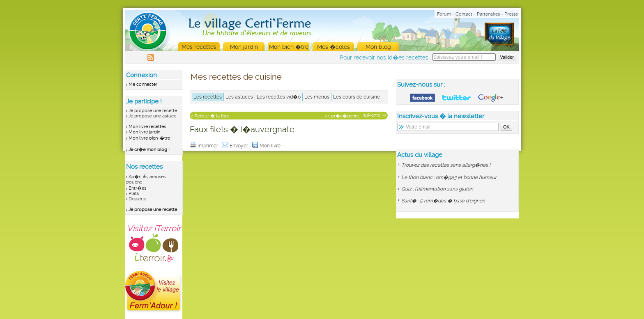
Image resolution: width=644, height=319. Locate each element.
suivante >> (375, 115)
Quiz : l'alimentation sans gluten (437, 189)
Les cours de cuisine (356, 97)
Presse (511, 14)
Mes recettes (199, 47)
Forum (444, 14)
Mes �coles (333, 47)
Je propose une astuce (152, 116)
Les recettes (208, 97)
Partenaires (488, 14)
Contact (464, 14)
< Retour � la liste (210, 116)
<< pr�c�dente (342, 116)
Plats (134, 194)
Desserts (137, 199)
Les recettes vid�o (279, 97)
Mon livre (267, 146)
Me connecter (143, 84)
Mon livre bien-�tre (149, 138)
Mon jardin (244, 47)
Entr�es (137, 188)
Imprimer (205, 146)
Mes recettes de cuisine (236, 77)
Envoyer (236, 146)
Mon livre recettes (147, 127)
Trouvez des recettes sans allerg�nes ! (446, 165)
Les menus (317, 97)
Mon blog (378, 47)
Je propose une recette (153, 111)
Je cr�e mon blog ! (149, 150)
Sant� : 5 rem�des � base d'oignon (443, 201)
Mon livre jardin (144, 132)
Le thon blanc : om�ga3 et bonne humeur (449, 177)
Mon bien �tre (289, 47)
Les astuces (239, 97)
